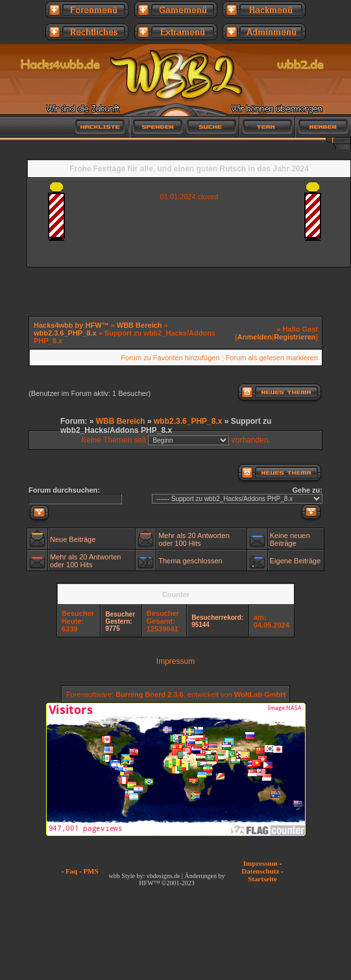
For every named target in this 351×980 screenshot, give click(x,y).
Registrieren (295, 337)
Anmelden (255, 337)
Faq (71, 871)
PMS (91, 871)
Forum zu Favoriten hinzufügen (170, 358)
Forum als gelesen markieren (272, 358)
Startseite (262, 879)
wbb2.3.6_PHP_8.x (65, 333)
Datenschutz (260, 871)
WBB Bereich (139, 325)
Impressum (175, 661)
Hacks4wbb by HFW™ (72, 325)
